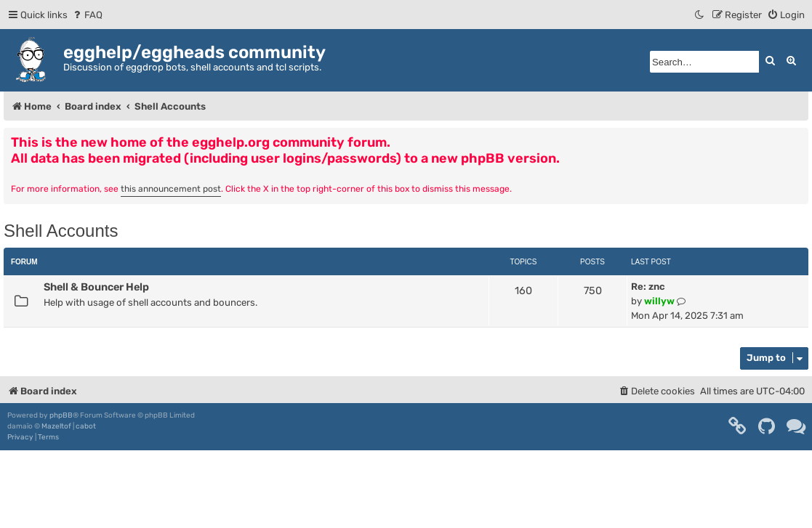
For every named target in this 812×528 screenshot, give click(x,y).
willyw (659, 301)
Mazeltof (56, 426)
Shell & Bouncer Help (96, 287)
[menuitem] (87, 15)
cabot (86, 426)
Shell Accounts (61, 231)
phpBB (61, 415)
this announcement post (171, 189)
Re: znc (648, 287)
